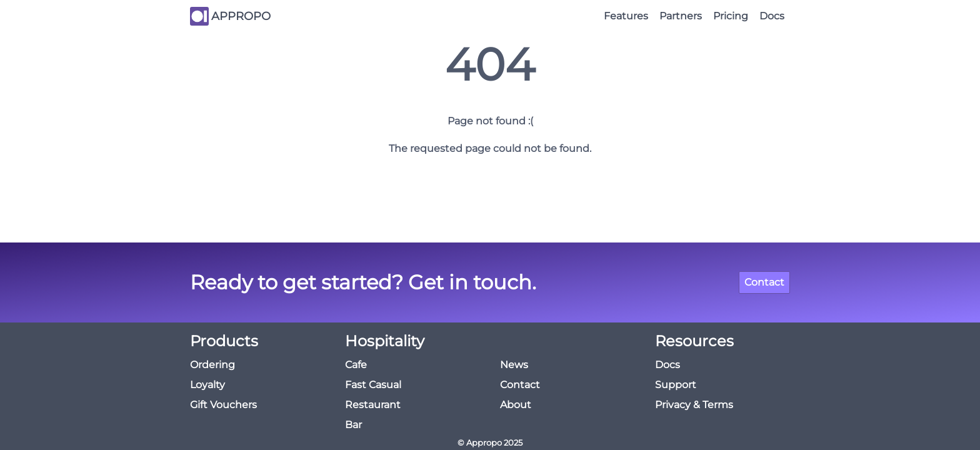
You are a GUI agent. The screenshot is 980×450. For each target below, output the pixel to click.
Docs (772, 16)
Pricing (731, 16)
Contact (764, 282)
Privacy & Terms (694, 405)
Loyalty (207, 385)
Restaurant (373, 405)
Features (626, 16)
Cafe (356, 365)
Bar (353, 425)
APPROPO (241, 16)
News (514, 365)
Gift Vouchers (223, 405)
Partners (681, 16)
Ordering (212, 365)
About (516, 405)
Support (676, 385)
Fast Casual (373, 385)
